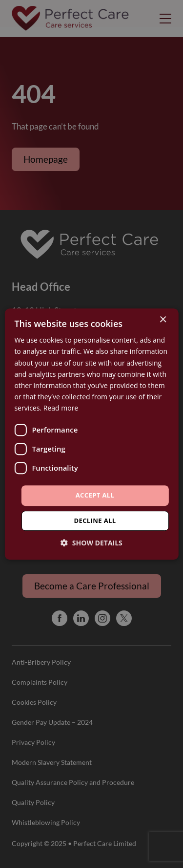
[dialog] (91, 434)
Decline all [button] (95, 521)
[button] (91, 543)
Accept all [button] (95, 495)
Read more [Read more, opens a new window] (61, 408)
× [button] (163, 320)
